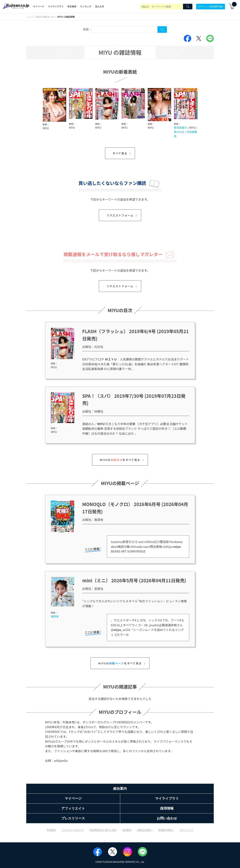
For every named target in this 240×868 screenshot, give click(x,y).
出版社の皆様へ (145, 830)
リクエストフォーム (122, 215)
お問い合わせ (167, 818)
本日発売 (72, 7)
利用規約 (51, 830)
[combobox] (125, 30)
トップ (30, 17)
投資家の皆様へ (166, 830)
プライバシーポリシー (73, 830)
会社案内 (127, 830)
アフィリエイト (73, 808)
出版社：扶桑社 (93, 411)
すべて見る (122, 153)
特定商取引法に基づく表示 (103, 830)
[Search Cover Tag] (162, 30)
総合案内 (120, 789)
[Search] (188, 7)
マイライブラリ (56, 7)
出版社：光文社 (93, 347)
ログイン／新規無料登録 (211, 7)
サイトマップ (186, 830)
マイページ (38, 7)
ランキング (86, 7)
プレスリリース (73, 818)
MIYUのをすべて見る (122, 460)
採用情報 (167, 808)
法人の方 (100, 7)
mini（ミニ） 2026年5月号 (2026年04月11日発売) (134, 580)
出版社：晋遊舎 (93, 520)
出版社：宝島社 (93, 588)
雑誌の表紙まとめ (45, 17)
